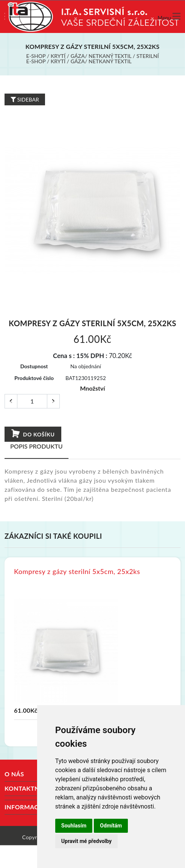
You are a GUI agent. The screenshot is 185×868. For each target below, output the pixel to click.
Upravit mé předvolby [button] (86, 841)
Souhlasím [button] (74, 826)
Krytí (58, 56)
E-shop (36, 56)
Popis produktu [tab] (37, 446)
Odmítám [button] (111, 826)
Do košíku (32, 434)
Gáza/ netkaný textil (101, 56)
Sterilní (148, 56)
